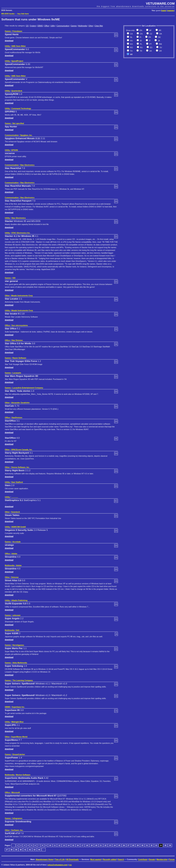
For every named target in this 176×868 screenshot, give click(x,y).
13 (64, 845)
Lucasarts (17, 373)
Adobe (14, 554)
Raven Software (19, 358)
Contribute (143, 859)
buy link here (23, 14)
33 (156, 845)
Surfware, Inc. (17, 830)
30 (142, 845)
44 (39, 850)
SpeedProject (17, 61)
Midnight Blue (18, 722)
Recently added (110, 859)
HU (131, 41)
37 (7, 850)
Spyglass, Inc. (26, 135)
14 (69, 845)
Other (91, 26)
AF (150, 30)
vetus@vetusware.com (57, 865)
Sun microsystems (20, 325)
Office (47, 26)
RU (141, 47)
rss (70, 865)
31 (147, 845)
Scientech (15, 512)
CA (131, 34)
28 (133, 845)
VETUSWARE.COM (160, 4)
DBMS (40, 26)
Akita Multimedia (20, 663)
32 (152, 845)
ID (141, 41)
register (171, 10)
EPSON (15, 150)
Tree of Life (60, 859)
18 (87, 845)
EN (141, 30)
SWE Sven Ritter (19, 46)
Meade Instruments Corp (22, 296)
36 (170, 845)
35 (165, 845)
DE (159, 37)
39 (16, 850)
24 (115, 845)
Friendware (17, 31)
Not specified (18, 123)
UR (160, 51)
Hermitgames (18, 645)
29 (138, 845)
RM (160, 44)
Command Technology (21, 108)
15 (73, 845)
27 (129, 845)
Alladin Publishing (20, 600)
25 (119, 845)
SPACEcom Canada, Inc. (22, 450)
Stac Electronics (27, 165)
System (33, 26)
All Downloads (72, 859)
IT (150, 41)
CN (141, 34)
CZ (151, 34)
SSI (14, 278)
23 (110, 845)
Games (74, 26)
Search (121, 859)
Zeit (18, 630)
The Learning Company (23, 680)
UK (150, 51)
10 (50, 845)
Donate (152, 859)
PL (141, 44)
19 (92, 845)
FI (140, 37)
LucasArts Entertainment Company (28, 388)
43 (35, 850)
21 (101, 845)
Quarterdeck (17, 91)
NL (131, 37)
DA (160, 34)
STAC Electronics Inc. (21, 233)
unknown (16, 615)
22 (106, 845)
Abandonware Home (44, 859)
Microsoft (16, 792)
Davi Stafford (17, 482)
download (9, 41)
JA (159, 41)
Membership (162, 859)
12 (59, 845)
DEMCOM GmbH (19, 527)
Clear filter (99, 26)
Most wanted (96, 859)
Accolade (16, 542)
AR (160, 30)
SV (160, 47)
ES (151, 47)
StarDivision (17, 418)
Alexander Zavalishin (20, 403)
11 (55, 845)
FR (149, 37)
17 (82, 845)
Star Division (17, 340)
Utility (53, 26)
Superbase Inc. (18, 707)
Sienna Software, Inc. (20, 467)
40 (21, 850)
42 (30, 850)
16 (78, 845)
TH (131, 51)
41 (25, 850)
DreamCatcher (19, 754)
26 (124, 845)
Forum (172, 859)
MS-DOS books (8, 14)
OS (27, 26)
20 (96, 845)
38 (12, 850)
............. (15, 497)
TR (141, 51)
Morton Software (23, 775)
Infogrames (17, 818)
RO (131, 47)
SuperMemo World (19, 737)
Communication (63, 26)
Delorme (15, 577)
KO (131, 44)
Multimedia (83, 26)
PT (150, 44)
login (164, 10)
